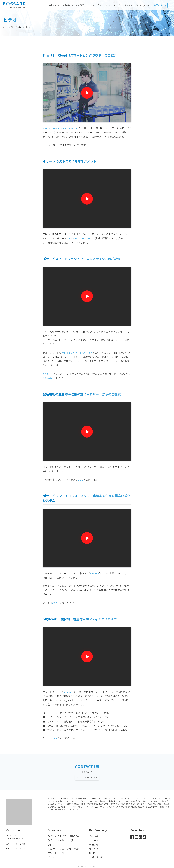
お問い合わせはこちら (89, 776)
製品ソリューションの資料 (62, 840)
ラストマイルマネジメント (83, 242)
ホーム (7, 27)
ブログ (138, 5)
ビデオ (51, 857)
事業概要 (94, 844)
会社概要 (94, 836)
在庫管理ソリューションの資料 (64, 848)
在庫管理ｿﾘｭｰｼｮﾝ (85, 5)
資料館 (146, 5)
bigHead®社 (70, 696)
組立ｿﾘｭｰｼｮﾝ (104, 5)
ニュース (94, 840)
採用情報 (94, 852)
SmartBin (96, 577)
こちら (81, 484)
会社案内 (55, 5)
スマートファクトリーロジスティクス (81, 357)
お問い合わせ (160, 5)
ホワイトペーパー (57, 852)
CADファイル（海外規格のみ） (64, 836)
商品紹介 (68, 5)
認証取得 (94, 848)
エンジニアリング (123, 5)
